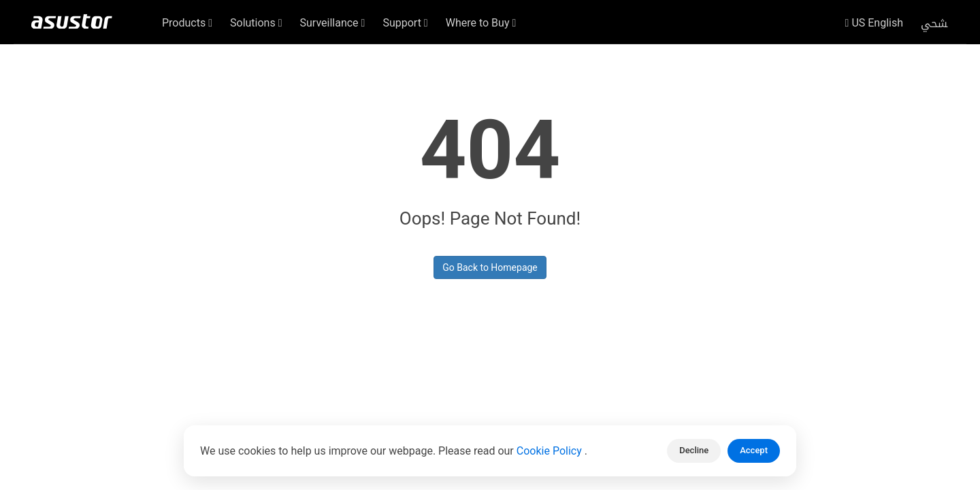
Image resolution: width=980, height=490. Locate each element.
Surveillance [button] (333, 23)
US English (874, 23)
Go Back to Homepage (490, 267)
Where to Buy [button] (481, 23)
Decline (694, 450)
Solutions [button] (256, 23)
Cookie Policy (551, 451)
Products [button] (187, 23)
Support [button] (405, 23)
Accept (754, 450)
